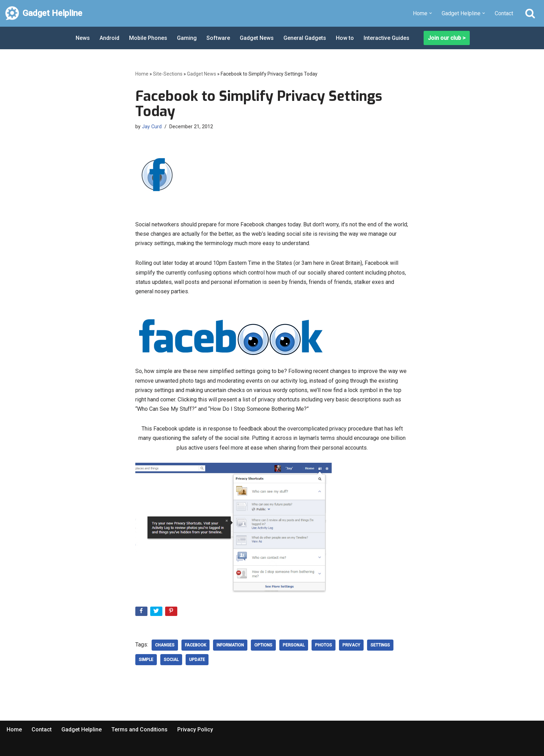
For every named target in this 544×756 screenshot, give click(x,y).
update (197, 660)
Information (230, 645)
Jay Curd (152, 127)
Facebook (195, 645)
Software (218, 38)
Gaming (187, 38)
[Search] (530, 13)
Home (142, 74)
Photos (324, 645)
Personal (294, 645)
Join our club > (447, 38)
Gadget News (257, 38)
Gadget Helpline (82, 729)
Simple (146, 660)
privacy (351, 645)
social (171, 660)
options (263, 645)
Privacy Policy (195, 729)
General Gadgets (305, 38)
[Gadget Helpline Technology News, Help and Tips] (44, 13)
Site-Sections (168, 74)
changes (165, 645)
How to (345, 38)
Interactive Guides (386, 38)
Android (109, 38)
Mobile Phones (148, 38)
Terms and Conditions (139, 729)
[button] (431, 13)
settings (380, 645)
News (83, 38)
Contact (504, 13)
